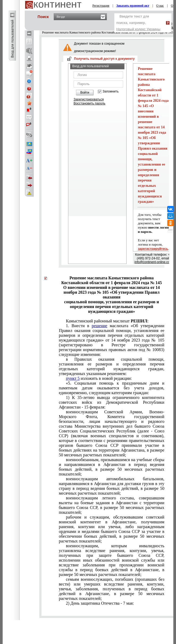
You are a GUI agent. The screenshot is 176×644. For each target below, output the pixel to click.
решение (100, 326)
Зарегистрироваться (89, 99)
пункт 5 (73, 378)
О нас (160, 6)
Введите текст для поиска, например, (139, 23)
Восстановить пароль (90, 103)
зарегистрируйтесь (153, 249)
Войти (85, 92)
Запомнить (111, 92)
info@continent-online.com (153, 262)
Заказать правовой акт (133, 6)
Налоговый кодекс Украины (139, 29)
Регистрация (101, 6)
